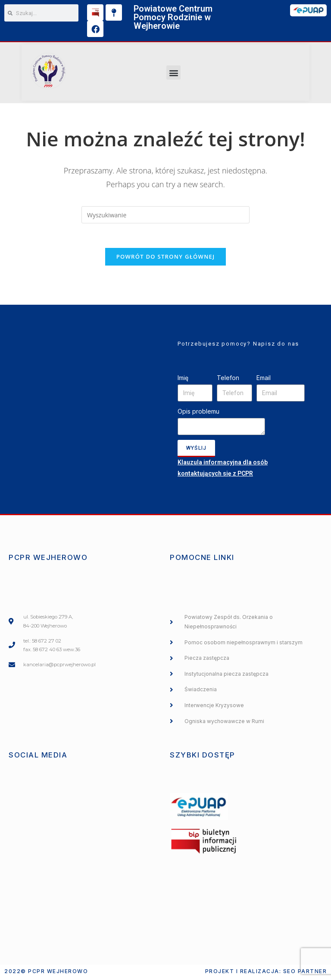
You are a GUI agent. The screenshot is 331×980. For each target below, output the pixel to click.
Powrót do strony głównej (166, 258)
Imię (183, 379)
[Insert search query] (165, 215)
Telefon (228, 379)
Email (264, 379)
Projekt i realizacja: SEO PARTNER (266, 973)
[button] (173, 73)
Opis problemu (198, 413)
